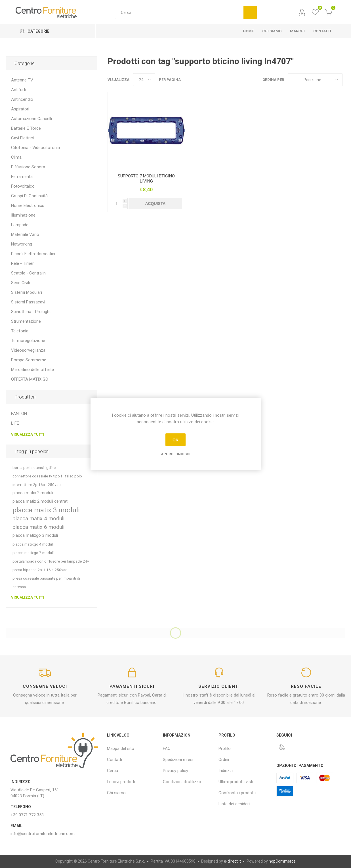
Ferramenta (22, 177)
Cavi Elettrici (22, 138)
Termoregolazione (28, 341)
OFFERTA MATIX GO (30, 379)
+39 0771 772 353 (27, 815)
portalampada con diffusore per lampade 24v (51, 561)
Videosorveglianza (28, 350)
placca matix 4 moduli (38, 518)
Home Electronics (28, 206)
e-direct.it (232, 861)
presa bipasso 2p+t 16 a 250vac (40, 570)
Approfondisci (176, 454)
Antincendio (22, 99)
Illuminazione (23, 215)
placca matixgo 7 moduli (33, 553)
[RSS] (282, 747)
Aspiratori (20, 109)
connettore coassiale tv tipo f (37, 476)
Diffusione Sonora (28, 167)
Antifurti (19, 90)
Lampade (20, 225)
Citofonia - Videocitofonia (35, 148)
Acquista (155, 204)
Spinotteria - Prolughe (31, 312)
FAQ (167, 749)
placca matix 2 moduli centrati (40, 501)
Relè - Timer (22, 263)
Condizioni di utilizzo (182, 782)
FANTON (19, 414)
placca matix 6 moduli (38, 527)
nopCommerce (282, 861)
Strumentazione (26, 321)
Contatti (114, 760)
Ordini (224, 760)
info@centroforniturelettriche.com (43, 834)
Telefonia (20, 331)
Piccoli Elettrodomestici (33, 254)
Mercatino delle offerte (32, 370)
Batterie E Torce (26, 128)
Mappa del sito (121, 749)
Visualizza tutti (28, 434)
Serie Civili (20, 283)
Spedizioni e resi (178, 760)
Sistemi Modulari (27, 292)
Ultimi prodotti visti (236, 782)
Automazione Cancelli (31, 119)
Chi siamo (116, 793)
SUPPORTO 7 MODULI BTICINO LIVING (146, 179)
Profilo (302, 12)
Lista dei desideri (234, 804)
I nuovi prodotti (121, 782)
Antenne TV (22, 80)
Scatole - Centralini (29, 273)
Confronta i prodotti (237, 793)
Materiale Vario (25, 234)
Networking (22, 244)
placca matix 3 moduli (46, 510)
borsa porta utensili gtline (34, 467)
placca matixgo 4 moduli (33, 544)
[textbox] (179, 12)
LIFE (15, 423)
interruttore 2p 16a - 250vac (36, 485)
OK (175, 440)
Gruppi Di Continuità (29, 196)
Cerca (250, 12)
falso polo (73, 476)
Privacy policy (175, 771)
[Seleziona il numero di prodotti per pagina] (144, 80)
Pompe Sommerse (29, 360)
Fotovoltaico (23, 186)
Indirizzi (226, 771)
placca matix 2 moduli (33, 493)
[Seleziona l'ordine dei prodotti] (315, 80)
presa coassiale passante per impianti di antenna (46, 582)
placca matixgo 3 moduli (35, 535)
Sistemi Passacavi (28, 302)
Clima (16, 157)
